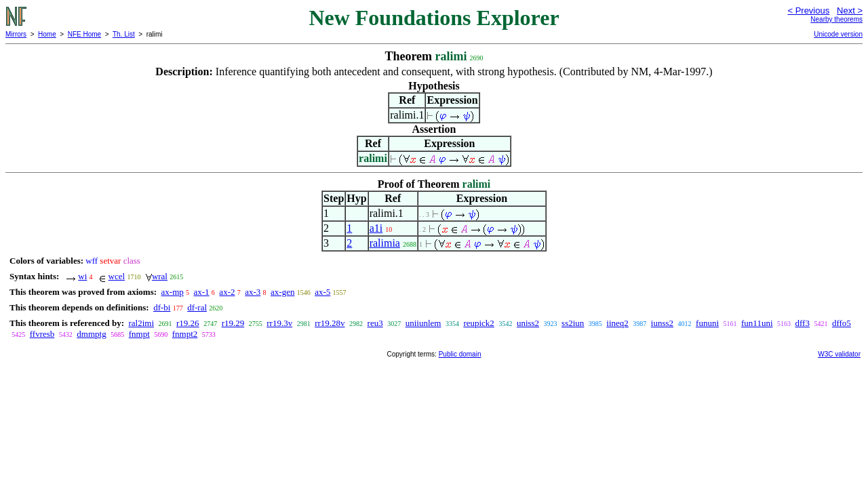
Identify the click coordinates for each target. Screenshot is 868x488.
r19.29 (233, 323)
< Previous (808, 11)
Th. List (124, 34)
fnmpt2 (185, 334)
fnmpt (139, 334)
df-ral (197, 307)
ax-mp (173, 292)
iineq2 (617, 323)
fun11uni (757, 323)
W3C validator (839, 354)
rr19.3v (279, 323)
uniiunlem (423, 323)
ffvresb (42, 334)
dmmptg (91, 334)
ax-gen (282, 292)
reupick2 (478, 323)
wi (82, 276)
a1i (376, 228)
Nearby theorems (836, 19)
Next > (850, 11)
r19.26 (188, 323)
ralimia (385, 243)
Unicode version (838, 34)
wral (160, 276)
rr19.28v (330, 323)
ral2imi (141, 323)
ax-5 (322, 292)
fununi (707, 323)
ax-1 (202, 292)
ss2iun (573, 323)
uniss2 (528, 323)
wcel (117, 276)
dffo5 (842, 323)
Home (47, 34)
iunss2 (662, 323)
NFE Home (84, 34)
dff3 (803, 323)
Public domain (460, 354)
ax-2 (227, 292)
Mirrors (16, 34)
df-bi (162, 307)
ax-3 (253, 292)
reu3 (375, 323)
